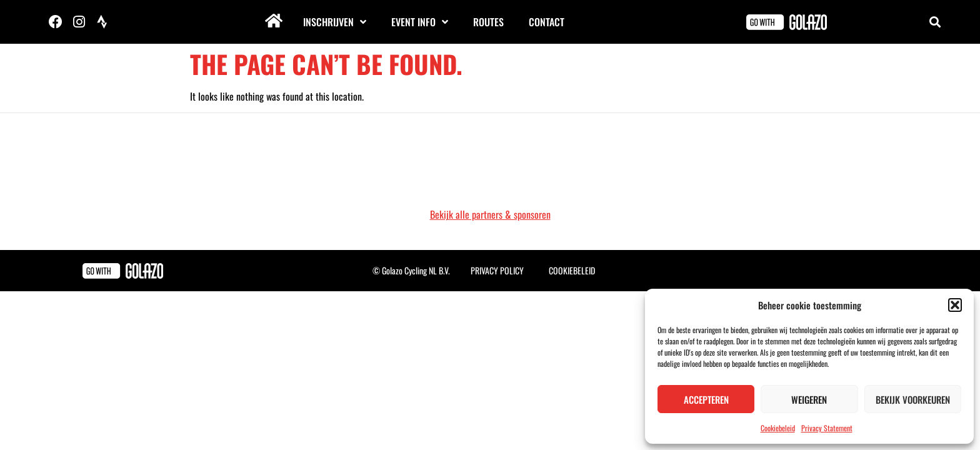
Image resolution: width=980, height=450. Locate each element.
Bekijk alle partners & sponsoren (490, 214)
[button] (955, 305)
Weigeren (809, 399)
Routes (488, 22)
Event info (420, 22)
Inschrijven (335, 22)
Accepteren (706, 399)
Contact (547, 22)
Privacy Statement (827, 428)
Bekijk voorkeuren (913, 399)
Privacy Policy (497, 270)
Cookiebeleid (778, 428)
